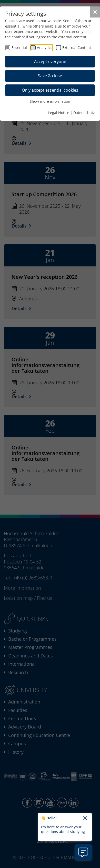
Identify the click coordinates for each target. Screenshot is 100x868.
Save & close (50, 76)
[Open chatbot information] (83, 852)
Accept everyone (50, 62)
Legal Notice (59, 113)
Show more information (50, 101)
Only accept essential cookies (50, 90)
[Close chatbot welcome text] (85, 818)
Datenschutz (84, 113)
